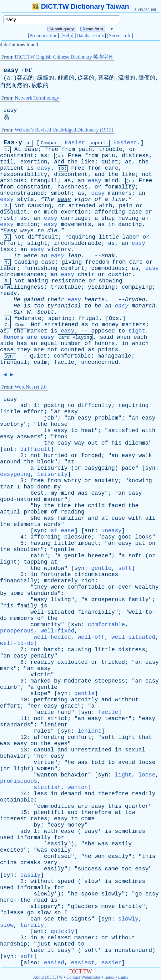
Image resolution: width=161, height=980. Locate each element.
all (150, 518)
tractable (66, 287)
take (37, 950)
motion (27, 224)
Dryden (135, 300)
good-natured (20, 499)
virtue (44, 762)
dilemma (137, 443)
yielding (101, 287)
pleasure (78, 537)
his (117, 443)
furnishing (41, 268)
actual (10, 512)
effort (10, 243)
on (152, 543)
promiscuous (19, 781)
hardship (13, 944)
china (8, 863)
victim (40, 675)
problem (107, 418)
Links (123, 977)
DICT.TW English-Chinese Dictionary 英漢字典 (64, 57)
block (46, 462)
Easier (75, 143)
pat (140, 543)
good (125, 537)
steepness (110, 681)
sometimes (130, 831)
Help (67, 36)
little (109, 237)
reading (73, 512)
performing (51, 700)
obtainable (17, 800)
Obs (114, 318)
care (112, 168)
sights (81, 919)
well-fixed (58, 631)
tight (137, 331)
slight (37, 243)
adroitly (84, 700)
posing (54, 405)
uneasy (111, 531)
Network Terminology (37, 98)
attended (82, 206)
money (110, 325)
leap (74, 256)
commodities (56, 806)
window (54, 568)
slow (91, 881)
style (25, 199)
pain (85, 149)
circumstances (22, 275)
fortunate (56, 575)
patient (12, 168)
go (138, 894)
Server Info (120, 36)
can (35, 919)
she (35, 518)
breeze (98, 556)
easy (11, 70)
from (68, 149)
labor (131, 237)
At (18, 149)
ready (8, 293)
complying (137, 287)
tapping (36, 562)
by (37, 506)
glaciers (84, 906)
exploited (73, 662)
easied (54, 963)
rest (7, 218)
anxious (12, 181)
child (96, 506)
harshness (73, 187)
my (58, 487)
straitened (61, 325)
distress (135, 156)
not (147, 174)
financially (19, 581)
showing (111, 281)
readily (42, 662)
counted (73, 350)
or (133, 149)
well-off (91, 637)
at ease (63, 531)
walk (145, 456)
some (17, 593)
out (93, 443)
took (61, 437)
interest (13, 819)
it (51, 950)
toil (7, 162)
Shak (108, 256)
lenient (56, 725)
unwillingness (22, 287)
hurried (56, 456)
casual (44, 750)
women (46, 769)
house (59, 424)
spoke (89, 894)
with (106, 206)
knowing (140, 481)
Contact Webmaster (84, 977)
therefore (113, 794)
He (17, 300)
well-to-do (17, 643)
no (71, 405)
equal (49, 343)
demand (71, 794)
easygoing (100, 468)
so (58, 913)
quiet (110, 162)
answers (29, 437)
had (29, 487)
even (125, 587)
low (130, 812)
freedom (97, 262)
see (49, 919)
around (10, 462)
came (111, 869)
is (30, 168)
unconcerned (100, 362)
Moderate (28, 318)
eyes (61, 744)
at (71, 462)
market (37, 331)
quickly (63, 931)
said (106, 337)
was (83, 493)
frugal (89, 318)
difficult (43, 237)
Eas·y (13, 143)
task (7, 250)
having (128, 218)
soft (135, 556)
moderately (61, 581)
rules (42, 731)
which (140, 343)
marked (40, 681)
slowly (44, 894)
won (100, 856)
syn (150, 468)
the (73, 162)
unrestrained (91, 750)
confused (57, 856)
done (44, 487)
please (14, 913)
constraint (17, 156)
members (22, 618)
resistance (68, 281)
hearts (95, 300)
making (38, 281)
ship (108, 218)
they (24, 350)
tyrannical (64, 306)
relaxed (59, 938)
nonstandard (133, 950)
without (127, 700)
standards (42, 593)
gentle (64, 549)
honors (105, 343)
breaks (30, 863)
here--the (15, 900)
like (88, 162)
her (35, 706)
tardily (130, 906)
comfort (73, 268)
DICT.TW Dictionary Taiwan (80, 6)
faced (117, 506)
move (108, 906)
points (108, 350)
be (98, 306)
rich (88, 581)
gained (34, 300)
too (39, 306)
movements (76, 224)
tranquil (44, 181)
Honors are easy (29, 337)
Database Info (90, 36)
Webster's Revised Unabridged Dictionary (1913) (64, 130)
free (51, 149)
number (71, 343)
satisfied (123, 431)
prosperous (108, 600)
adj (25, 405)
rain (37, 556)
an (81, 181)
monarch (143, 306)
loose (147, 762)
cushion (120, 275)
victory (59, 250)
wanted (64, 944)
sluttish (47, 787)
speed (66, 881)
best (37, 493)
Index (109, 977)
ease (31, 149)
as (44, 156)
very (50, 863)
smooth (61, 193)
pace (128, 468)
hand (64, 712)
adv (25, 831)
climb (8, 687)
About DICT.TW (48, 977)
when (123, 337)
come (88, 819)
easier (111, 963)
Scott (46, 312)
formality (120, 187)
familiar (71, 518)
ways (27, 231)
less (40, 794)
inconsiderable (78, 243)
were (30, 256)
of (98, 199)
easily (57, 844)
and (59, 162)
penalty (42, 656)
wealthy (147, 587)
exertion (34, 162)
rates (39, 819)
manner (54, 499)
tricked (113, 662)
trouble (111, 149)
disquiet (13, 212)
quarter (137, 806)
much (50, 212)
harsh (52, 650)
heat (88, 431)
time (64, 506)
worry (73, 481)
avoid (127, 762)
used (7, 838)
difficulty (94, 405)
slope (39, 694)
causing (40, 206)
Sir (18, 312)
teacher (117, 719)
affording (110, 212)
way (79, 443)
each (140, 337)
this (115, 806)
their (56, 300)
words (52, 524)
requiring (80, 237)
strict (57, 719)
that (7, 487)
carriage (74, 218)
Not (19, 206)
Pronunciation (43, 36)
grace (69, 706)
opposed (103, 331)
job (49, 418)
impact (88, 543)
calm (40, 362)
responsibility (24, 174)
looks (143, 537)
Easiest (125, 143)
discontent (71, 174)
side (7, 343)
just (44, 944)
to (41, 231)
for (59, 838)
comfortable (72, 356)
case (7, 350)
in (112, 224)
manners (120, 193)
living (61, 600)
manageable (114, 356)
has (22, 343)
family (139, 600)
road (40, 900)
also (30, 963)
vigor (83, 199)
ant (8, 449)
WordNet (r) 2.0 (31, 387)
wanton (47, 775)
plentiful (49, 812)
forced (91, 456)
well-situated (52, 612)
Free (75, 156)
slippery (44, 906)
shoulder (27, 549)
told (98, 762)
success (89, 869)
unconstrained (22, 193)
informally (34, 838)
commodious (108, 268)
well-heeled (52, 637)
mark (7, 668)
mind (111, 181)
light (8, 562)
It (17, 256)
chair (86, 275)
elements (27, 524)
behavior (13, 756)
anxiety (107, 481)
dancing (130, 224)
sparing (60, 318)
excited (12, 850)
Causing (26, 262)
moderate (78, 681)
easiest (83, 963)
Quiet (38, 356)
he (71, 762)
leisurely (52, 468)
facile (64, 362)
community (45, 625)
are (39, 350)
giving (72, 262)
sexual (135, 750)
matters (134, 325)
